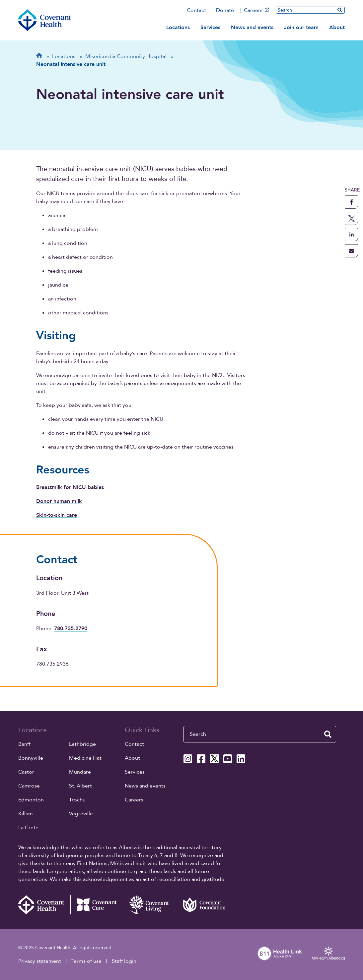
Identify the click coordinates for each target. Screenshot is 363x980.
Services (210, 27)
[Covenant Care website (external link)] (97, 905)
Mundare (80, 772)
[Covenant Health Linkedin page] (241, 759)
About (337, 27)
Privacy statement (40, 961)
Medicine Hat (85, 758)
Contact (196, 10)
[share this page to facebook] (351, 202)
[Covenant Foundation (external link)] (201, 905)
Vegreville (81, 814)
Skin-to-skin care (57, 515)
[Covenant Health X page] (214, 759)
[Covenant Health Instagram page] (188, 759)
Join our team (301, 27)
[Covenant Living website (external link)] (149, 905)
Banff (24, 744)
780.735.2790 (71, 628)
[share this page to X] (351, 218)
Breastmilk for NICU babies (70, 487)
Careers (256, 10)
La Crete (28, 828)
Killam (26, 814)
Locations (178, 27)
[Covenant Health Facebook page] (201, 759)
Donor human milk (59, 501)
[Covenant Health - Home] (44, 905)
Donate (225, 10)
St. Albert (80, 786)
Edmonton (31, 800)
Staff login (124, 961)
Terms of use (86, 961)
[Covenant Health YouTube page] (228, 759)
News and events (252, 27)
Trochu (77, 800)
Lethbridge (82, 744)
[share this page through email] (351, 251)
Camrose (29, 786)
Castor (26, 772)
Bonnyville (31, 758)
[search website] (340, 10)
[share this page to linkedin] (351, 235)
